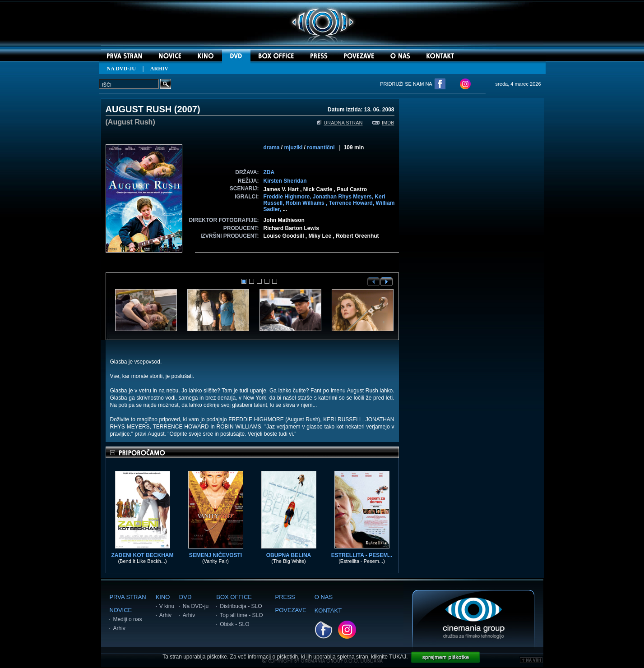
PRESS (285, 597)
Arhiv (119, 628)
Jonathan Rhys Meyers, (344, 197)
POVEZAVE (291, 610)
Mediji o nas (127, 619)
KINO (163, 597)
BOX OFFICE (234, 597)
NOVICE (120, 610)
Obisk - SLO (234, 624)
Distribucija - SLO (241, 606)
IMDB (383, 123)
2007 (187, 109)
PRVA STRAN (127, 597)
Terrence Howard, (352, 203)
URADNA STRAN (340, 123)
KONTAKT (328, 610)
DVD (185, 597)
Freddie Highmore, (288, 197)
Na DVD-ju (196, 606)
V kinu (167, 606)
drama (272, 147)
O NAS (324, 597)
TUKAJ (398, 657)
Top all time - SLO (241, 615)
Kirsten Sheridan (285, 181)
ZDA (269, 172)
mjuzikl (294, 147)
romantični (321, 147)
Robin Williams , (307, 203)
